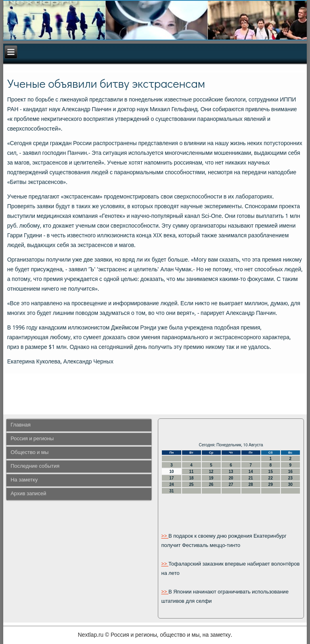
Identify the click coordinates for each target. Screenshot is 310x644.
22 (271, 478)
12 (211, 472)
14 (251, 472)
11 (191, 472)
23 (290, 478)
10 (171, 472)
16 (290, 472)
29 (271, 485)
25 (191, 485)
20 (231, 478)
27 (231, 485)
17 (171, 478)
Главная (20, 425)
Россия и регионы (32, 439)
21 (251, 478)
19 (211, 478)
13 (231, 472)
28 (251, 485)
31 (171, 491)
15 (271, 472)
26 (211, 485)
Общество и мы (29, 453)
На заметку (24, 480)
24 (171, 485)
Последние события (35, 466)
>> (165, 536)
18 (191, 478)
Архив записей (28, 494)
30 (290, 485)
